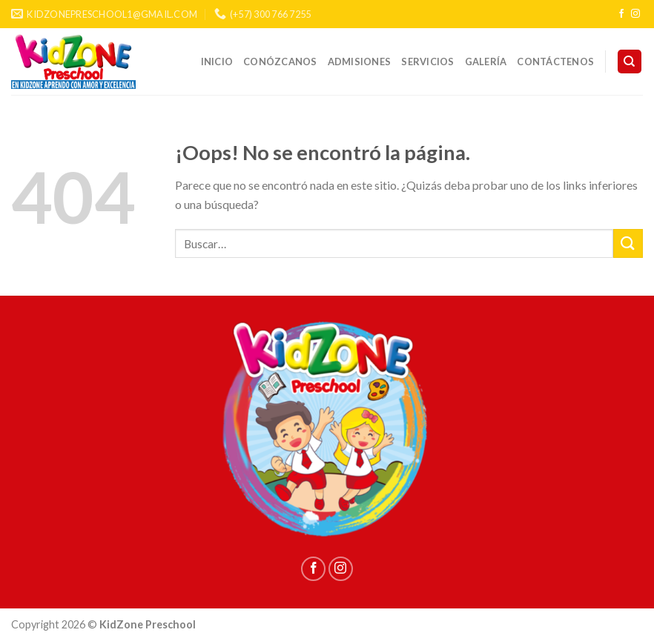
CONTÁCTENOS (555, 62)
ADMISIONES (360, 62)
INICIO (217, 62)
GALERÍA (486, 62)
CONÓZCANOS (280, 62)
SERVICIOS (427, 62)
